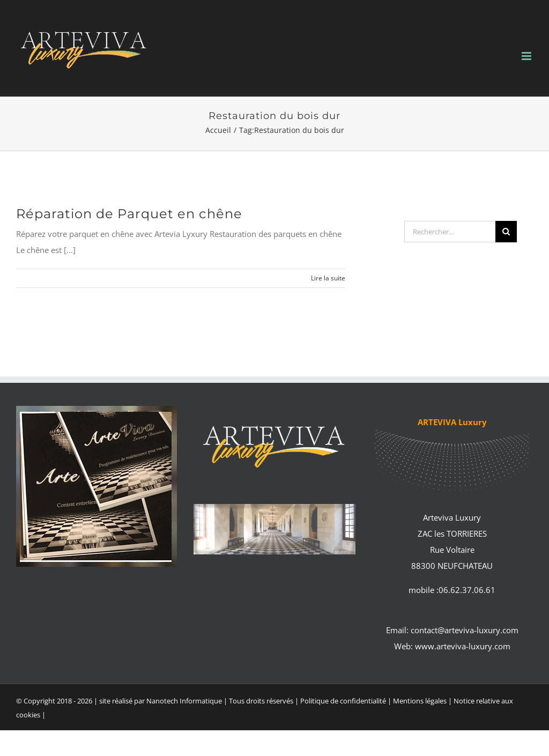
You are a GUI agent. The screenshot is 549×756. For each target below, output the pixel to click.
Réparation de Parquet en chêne (129, 214)
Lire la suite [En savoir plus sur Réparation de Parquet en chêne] (328, 278)
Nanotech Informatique (184, 701)
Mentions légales (421, 701)
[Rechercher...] (450, 232)
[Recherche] (506, 232)
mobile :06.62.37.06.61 (452, 590)
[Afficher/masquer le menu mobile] (527, 56)
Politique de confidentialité (343, 701)
